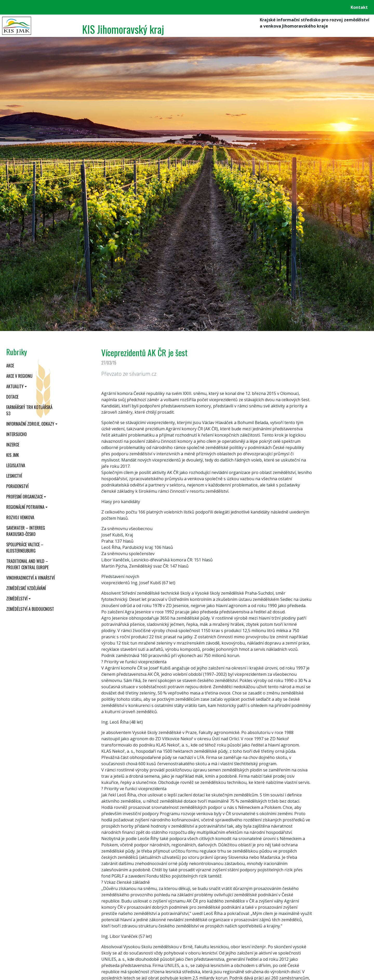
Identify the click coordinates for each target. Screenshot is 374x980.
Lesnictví (14, 476)
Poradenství (17, 486)
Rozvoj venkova (20, 517)
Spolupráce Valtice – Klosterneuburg (25, 548)
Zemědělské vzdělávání (26, 588)
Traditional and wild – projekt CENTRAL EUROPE (27, 564)
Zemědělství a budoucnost (30, 609)
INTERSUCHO (16, 434)
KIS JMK (13, 455)
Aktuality (15, 386)
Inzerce (13, 445)
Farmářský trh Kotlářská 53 (29, 410)
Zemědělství (17, 599)
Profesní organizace (25, 497)
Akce (10, 366)
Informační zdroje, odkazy (30, 424)
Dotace (12, 397)
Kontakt (359, 7)
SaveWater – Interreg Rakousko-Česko (26, 531)
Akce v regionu (19, 376)
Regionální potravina (25, 507)
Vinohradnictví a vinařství (31, 578)
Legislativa (16, 465)
